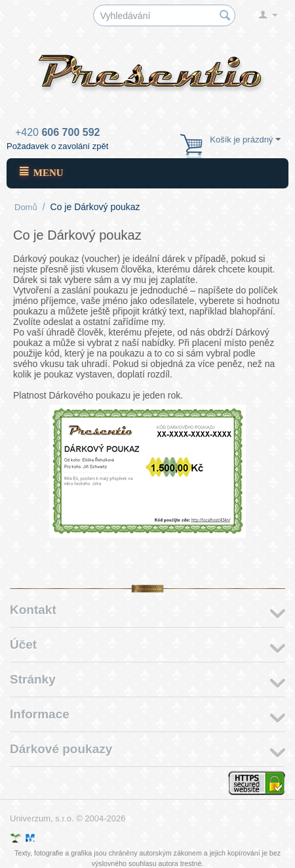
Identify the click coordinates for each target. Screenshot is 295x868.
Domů (26, 207)
